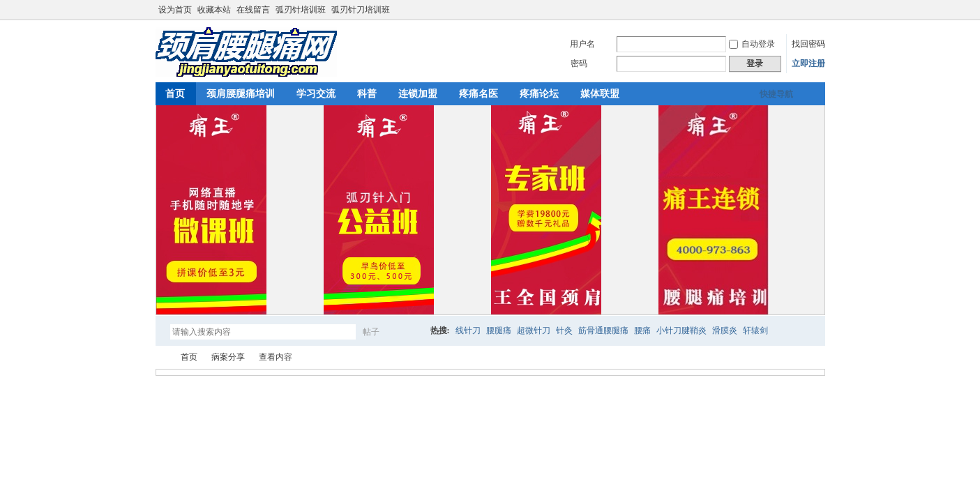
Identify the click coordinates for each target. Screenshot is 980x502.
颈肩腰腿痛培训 (241, 94)
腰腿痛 (499, 330)
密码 (579, 63)
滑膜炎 (725, 330)
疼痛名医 (478, 94)
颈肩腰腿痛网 (161, 357)
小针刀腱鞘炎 (681, 330)
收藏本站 (214, 10)
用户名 (582, 44)
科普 (367, 94)
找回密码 (808, 44)
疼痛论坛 (539, 94)
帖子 (371, 332)
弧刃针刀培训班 (361, 10)
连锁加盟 (418, 94)
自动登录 (752, 44)
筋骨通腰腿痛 (603, 330)
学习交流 (316, 94)
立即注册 (808, 63)
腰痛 (642, 330)
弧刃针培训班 (301, 10)
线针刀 (468, 330)
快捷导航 (776, 94)
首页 (175, 94)
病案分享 (228, 357)
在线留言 (253, 10)
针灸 (564, 330)
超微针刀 (534, 330)
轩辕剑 (755, 330)
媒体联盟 (600, 94)
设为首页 (175, 10)
